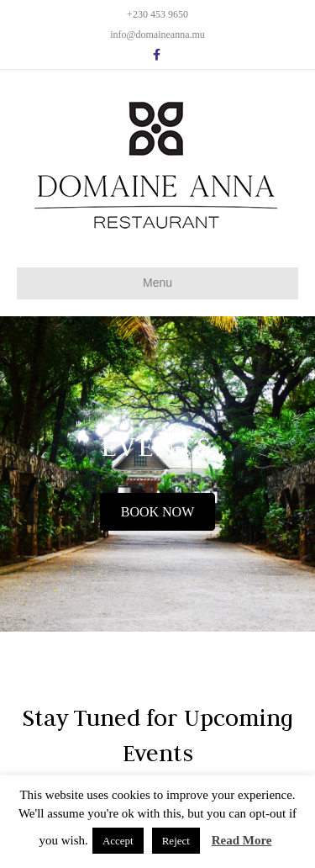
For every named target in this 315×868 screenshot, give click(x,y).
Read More (242, 840)
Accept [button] (118, 841)
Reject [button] (176, 841)
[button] (158, 512)
